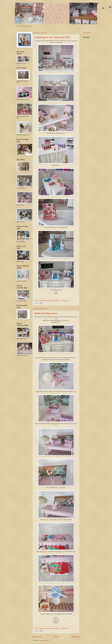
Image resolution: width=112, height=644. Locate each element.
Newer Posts (37, 637)
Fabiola (45, 552)
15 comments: (65, 301)
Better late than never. (46, 313)
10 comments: (65, 628)
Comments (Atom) (44, 640)
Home (56, 637)
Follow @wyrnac (87, 33)
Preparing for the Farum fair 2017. (53, 37)
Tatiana (74, 392)
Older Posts (75, 637)
